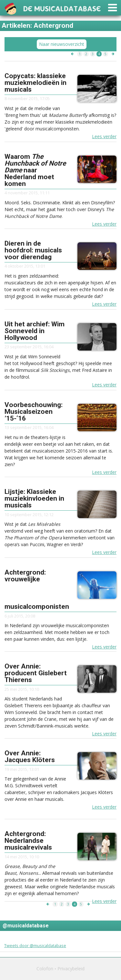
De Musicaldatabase (62, 8)
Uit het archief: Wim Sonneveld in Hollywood (35, 331)
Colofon (45, 969)
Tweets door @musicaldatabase (35, 945)
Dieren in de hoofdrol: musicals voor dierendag (33, 250)
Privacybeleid (71, 969)
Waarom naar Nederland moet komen (35, 170)
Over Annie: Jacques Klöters (30, 756)
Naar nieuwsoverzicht (62, 44)
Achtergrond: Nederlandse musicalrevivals (28, 841)
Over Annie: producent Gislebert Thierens (36, 673)
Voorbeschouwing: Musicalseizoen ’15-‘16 (34, 412)
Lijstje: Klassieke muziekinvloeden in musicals (34, 498)
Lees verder (104, 136)
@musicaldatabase (26, 926)
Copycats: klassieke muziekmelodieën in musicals (35, 83)
